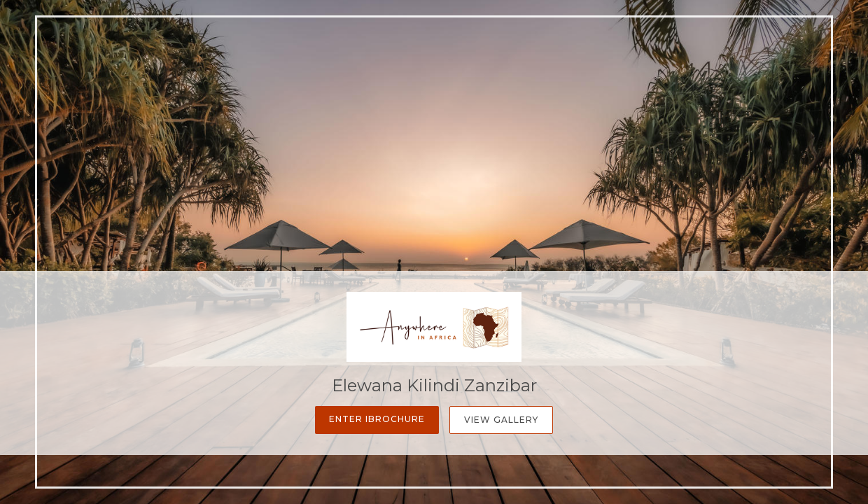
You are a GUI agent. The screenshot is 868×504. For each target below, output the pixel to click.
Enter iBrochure (377, 419)
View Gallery (501, 420)
